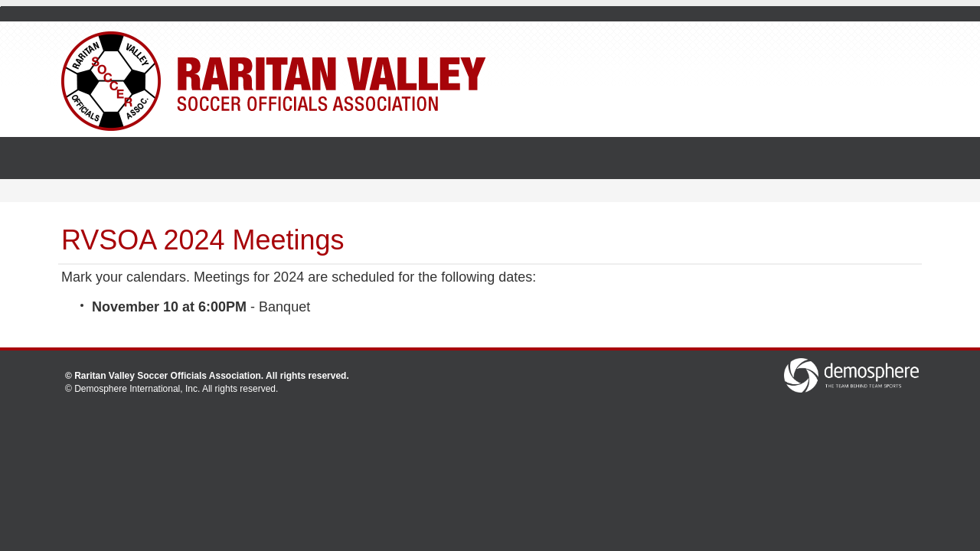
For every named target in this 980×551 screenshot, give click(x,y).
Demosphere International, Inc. (137, 389)
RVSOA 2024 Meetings (203, 240)
